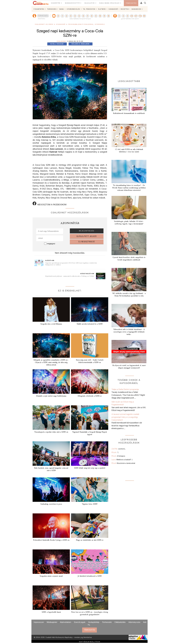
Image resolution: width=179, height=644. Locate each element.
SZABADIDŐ (113, 9)
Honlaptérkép (94, 622)
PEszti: (115, 452)
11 (104, 16)
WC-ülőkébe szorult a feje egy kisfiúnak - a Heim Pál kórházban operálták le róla (129, 295)
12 (108, 16)
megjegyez (51, 244)
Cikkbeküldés (120, 622)
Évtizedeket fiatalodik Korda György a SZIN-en (51, 540)
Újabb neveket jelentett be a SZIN (90, 324)
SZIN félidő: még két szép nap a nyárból (90, 468)
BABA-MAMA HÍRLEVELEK (109, 3)
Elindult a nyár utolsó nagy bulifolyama (51, 396)
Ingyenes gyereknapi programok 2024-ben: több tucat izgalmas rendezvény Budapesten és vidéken (71, 264)
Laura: (122, 460)
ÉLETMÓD (102, 9)
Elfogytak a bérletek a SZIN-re (90, 396)
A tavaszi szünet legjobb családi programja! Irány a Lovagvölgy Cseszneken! (125, 417)
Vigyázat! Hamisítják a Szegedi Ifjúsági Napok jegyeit (90, 433)
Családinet (62, 41)
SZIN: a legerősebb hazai (51, 612)
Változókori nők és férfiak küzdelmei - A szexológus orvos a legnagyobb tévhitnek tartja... (129, 332)
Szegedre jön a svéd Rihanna (51, 324)
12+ (144, 16)
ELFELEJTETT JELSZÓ (87, 236)
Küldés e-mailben (81, 44)
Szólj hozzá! (57, 44)
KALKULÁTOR (90, 3)
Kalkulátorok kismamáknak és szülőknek (129, 113)
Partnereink (107, 622)
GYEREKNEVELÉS (73, 9)
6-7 (136, 16)
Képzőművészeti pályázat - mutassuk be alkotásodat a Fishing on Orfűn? (70, 276)
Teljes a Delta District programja (125, 389)
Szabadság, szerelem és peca (51, 504)
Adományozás (134, 622)
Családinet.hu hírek (44, 24)
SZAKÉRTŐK (56, 3)
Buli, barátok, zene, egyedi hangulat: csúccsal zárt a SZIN (51, 469)
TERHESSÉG (52, 9)
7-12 (140, 16)
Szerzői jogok (80, 622)
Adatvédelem (66, 622)
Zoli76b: (119, 449)
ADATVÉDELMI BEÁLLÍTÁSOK (90, 642)
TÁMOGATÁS (131, 3)
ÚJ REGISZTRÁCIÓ (87, 242)
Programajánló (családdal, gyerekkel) (87, 24)
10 (100, 16)
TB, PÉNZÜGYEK (89, 9)
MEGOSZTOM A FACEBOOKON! (50, 204)
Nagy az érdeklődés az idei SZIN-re (90, 540)
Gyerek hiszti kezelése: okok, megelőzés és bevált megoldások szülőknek (129, 259)
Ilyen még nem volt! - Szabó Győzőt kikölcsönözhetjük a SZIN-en (90, 361)
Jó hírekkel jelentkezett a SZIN (90, 576)
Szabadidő (61, 24)
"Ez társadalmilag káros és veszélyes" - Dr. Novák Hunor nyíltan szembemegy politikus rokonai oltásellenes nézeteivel (129, 188)
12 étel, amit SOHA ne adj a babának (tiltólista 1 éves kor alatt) (129, 151)
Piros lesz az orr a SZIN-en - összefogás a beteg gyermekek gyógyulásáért (90, 613)
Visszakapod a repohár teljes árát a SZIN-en (51, 432)
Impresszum (39, 622)
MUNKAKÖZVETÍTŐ (72, 3)
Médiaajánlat (52, 622)
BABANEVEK (136, 9)
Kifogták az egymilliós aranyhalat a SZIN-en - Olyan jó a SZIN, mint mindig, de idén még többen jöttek (51, 362)
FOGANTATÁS (39, 9)
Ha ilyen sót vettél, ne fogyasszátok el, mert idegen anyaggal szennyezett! (129, 367)
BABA (62, 9)
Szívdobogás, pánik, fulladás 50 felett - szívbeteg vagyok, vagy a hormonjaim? (129, 223)
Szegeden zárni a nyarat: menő (51, 576)
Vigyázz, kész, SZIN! (90, 504)
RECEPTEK (125, 9)
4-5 (132, 16)
